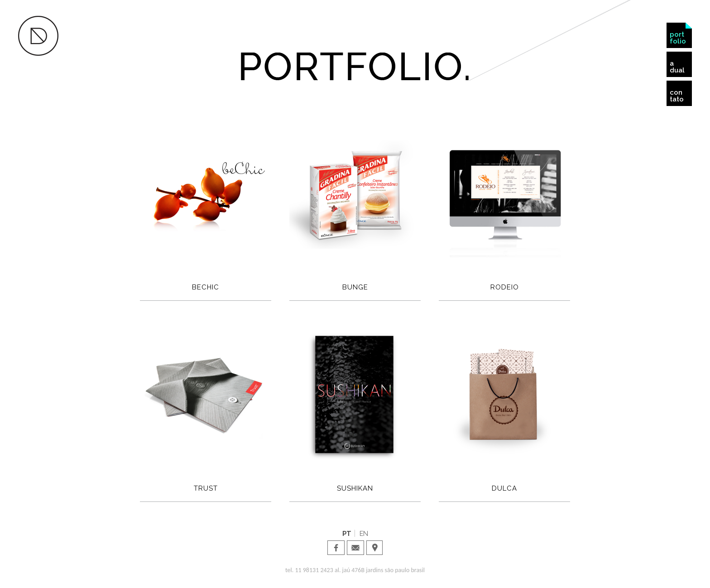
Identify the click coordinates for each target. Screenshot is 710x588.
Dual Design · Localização (375, 548)
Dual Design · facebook (336, 548)
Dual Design (38, 36)
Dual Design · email (355, 548)
